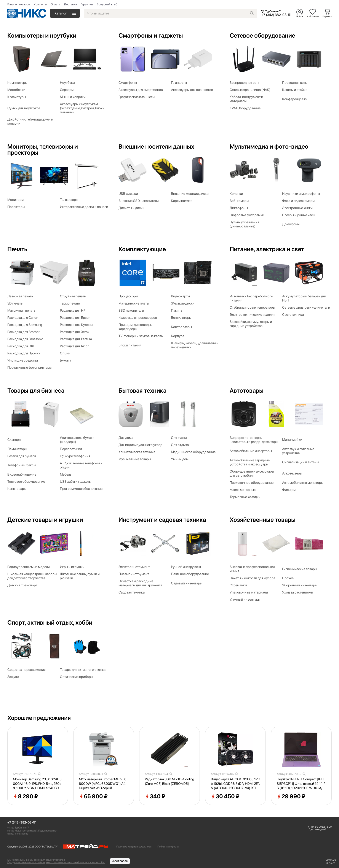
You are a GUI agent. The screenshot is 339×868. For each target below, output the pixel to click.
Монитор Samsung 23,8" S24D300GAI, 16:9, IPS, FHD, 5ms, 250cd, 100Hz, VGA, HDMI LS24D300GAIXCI (37, 784)
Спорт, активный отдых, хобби (50, 622)
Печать (17, 249)
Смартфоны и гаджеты (151, 35)
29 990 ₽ (291, 797)
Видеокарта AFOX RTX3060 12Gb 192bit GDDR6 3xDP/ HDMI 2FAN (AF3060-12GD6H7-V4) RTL (235, 784)
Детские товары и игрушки (45, 520)
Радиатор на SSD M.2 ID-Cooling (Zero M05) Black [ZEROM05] (169, 781)
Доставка (70, 4)
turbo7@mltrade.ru (18, 834)
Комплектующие (142, 249)
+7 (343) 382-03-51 (22, 823)
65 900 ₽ (93, 797)
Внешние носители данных (156, 146)
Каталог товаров (19, 4)
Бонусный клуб (107, 4)
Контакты (40, 4)
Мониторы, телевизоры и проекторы (43, 149)
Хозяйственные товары (263, 520)
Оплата (55, 4)
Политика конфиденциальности (134, 847)
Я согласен (120, 861)
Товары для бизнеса (36, 390)
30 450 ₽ (225, 797)
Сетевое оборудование (262, 35)
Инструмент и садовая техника (162, 520)
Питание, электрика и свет (267, 249)
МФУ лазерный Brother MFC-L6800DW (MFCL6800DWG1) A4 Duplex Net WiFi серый (103, 784)
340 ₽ (155, 797)
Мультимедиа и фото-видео (269, 146)
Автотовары (247, 390)
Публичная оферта (168, 847)
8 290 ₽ (26, 797)
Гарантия (87, 4)
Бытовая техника (142, 390)
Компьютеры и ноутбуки (42, 35)
